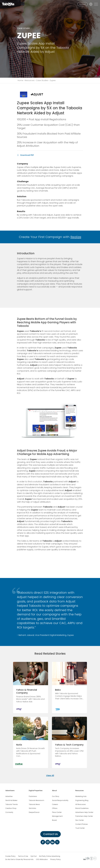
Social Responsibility (60, 800)
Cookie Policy (10, 856)
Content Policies (82, 824)
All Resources (81, 804)
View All (50, 775)
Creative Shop (11, 808)
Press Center (57, 812)
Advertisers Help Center (84, 812)
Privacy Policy (56, 859)
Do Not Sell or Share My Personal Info (19, 859)
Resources (30, 80)
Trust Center (80, 828)
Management (57, 816)
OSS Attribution (42, 859)
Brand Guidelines (82, 808)
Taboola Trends (12, 804)
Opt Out (34, 856)
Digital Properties (36, 791)
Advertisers (10, 791)
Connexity (9, 812)
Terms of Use (23, 856)
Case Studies (42, 80)
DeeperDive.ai (34, 812)
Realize (76, 237)
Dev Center (80, 820)
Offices (55, 808)
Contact (83, 4)
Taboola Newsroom (36, 800)
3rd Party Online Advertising (50, 856)
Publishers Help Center (84, 816)
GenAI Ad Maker (11, 800)
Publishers (33, 796)
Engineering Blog (82, 800)
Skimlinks (32, 808)
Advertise (9, 796)
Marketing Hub (81, 796)
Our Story (56, 796)
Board (54, 820)
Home (20, 80)
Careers (55, 804)
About (55, 791)
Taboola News (34, 804)
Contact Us (51, 834)
